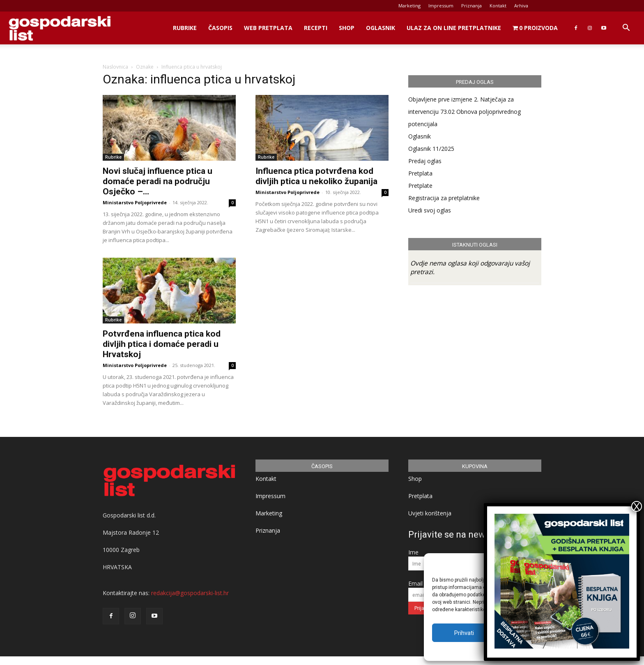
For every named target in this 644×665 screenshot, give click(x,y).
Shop (347, 28)
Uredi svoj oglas (430, 210)
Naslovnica (115, 67)
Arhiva (521, 6)
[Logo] (60, 28)
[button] (626, 29)
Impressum (441, 6)
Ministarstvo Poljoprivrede (135, 202)
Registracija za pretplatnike (444, 198)
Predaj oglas (425, 161)
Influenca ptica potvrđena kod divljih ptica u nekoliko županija (316, 176)
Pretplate (420, 186)
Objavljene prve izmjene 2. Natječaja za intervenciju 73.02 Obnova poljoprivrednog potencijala (465, 112)
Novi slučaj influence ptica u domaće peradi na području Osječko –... (158, 181)
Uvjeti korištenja (430, 513)
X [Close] (637, 506)
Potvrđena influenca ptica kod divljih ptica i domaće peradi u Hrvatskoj (162, 344)
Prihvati (464, 633)
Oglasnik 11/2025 (431, 149)
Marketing (409, 6)
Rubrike (185, 28)
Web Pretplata (268, 28)
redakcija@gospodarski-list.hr (190, 593)
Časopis (220, 28)
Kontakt (498, 6)
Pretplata (420, 173)
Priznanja (471, 6)
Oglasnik (381, 28)
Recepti (316, 28)
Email (415, 583)
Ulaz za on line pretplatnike (454, 28)
